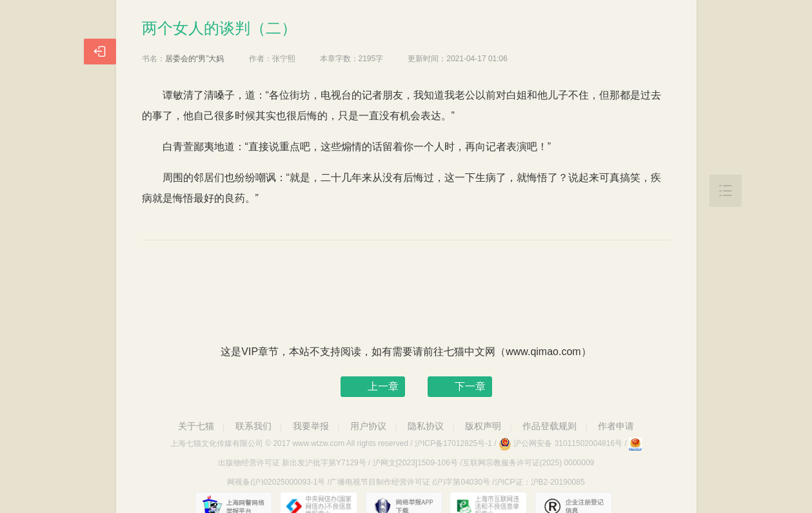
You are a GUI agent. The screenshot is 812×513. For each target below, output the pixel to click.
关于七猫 (196, 426)
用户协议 (368, 426)
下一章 (470, 386)
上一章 (383, 386)
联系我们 (253, 426)
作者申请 (616, 426)
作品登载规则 (550, 426)
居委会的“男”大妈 (195, 59)
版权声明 (483, 426)
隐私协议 (426, 426)
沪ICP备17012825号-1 (453, 443)
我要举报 (311, 426)
